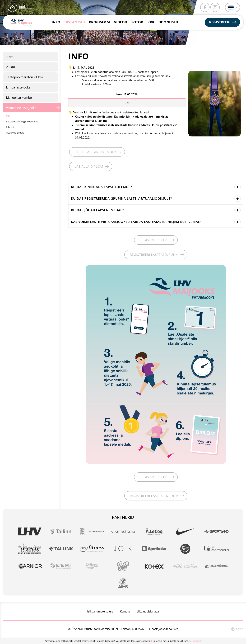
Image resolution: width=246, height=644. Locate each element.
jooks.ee (26, 7)
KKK (151, 22)
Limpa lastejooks (18, 87)
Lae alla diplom (89, 166)
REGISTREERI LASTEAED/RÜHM (154, 255)
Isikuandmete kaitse (100, 611)
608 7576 (138, 629)
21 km (10, 67)
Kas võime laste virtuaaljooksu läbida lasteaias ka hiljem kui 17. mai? (136, 222)
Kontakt (125, 611)
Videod (121, 22)
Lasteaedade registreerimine (22, 121)
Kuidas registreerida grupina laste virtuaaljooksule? (122, 198)
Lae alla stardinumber (95, 152)
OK (152, 641)
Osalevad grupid (15, 133)
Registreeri (220, 22)
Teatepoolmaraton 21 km (24, 77)
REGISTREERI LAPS (154, 240)
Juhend (10, 127)
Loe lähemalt (195, 641)
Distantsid (75, 22)
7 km (10, 57)
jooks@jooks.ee (168, 629)
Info (56, 22)
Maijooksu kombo (19, 97)
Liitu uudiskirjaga (148, 611)
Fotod (137, 22)
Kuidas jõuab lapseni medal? (97, 210)
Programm (99, 22)
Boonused (168, 22)
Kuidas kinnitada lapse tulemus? (101, 187)
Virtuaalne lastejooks (21, 108)
